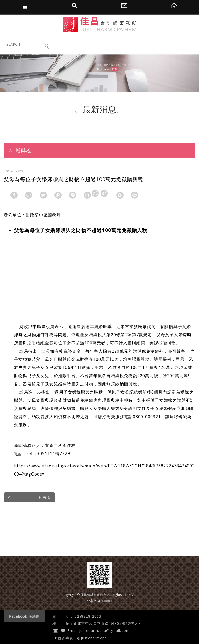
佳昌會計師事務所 (100, 24)
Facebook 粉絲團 (24, 616)
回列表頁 (29, 497)
